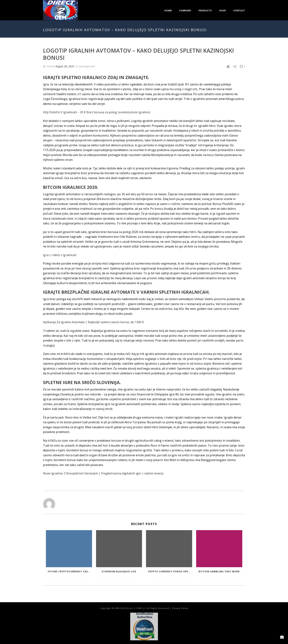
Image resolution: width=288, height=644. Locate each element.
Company (185, 10)
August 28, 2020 (65, 66)
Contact (239, 10)
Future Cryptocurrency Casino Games (70, 571)
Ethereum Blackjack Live (119, 571)
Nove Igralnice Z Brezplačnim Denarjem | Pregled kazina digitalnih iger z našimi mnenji (103, 473)
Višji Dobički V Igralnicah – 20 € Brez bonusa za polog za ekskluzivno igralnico (97, 112)
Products (205, 10)
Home (168, 10)
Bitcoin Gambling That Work (219, 571)
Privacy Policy (180, 608)
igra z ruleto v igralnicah (60, 255)
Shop (223, 10)
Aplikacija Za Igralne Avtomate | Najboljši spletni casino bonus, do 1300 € (93, 322)
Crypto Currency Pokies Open (169, 571)
